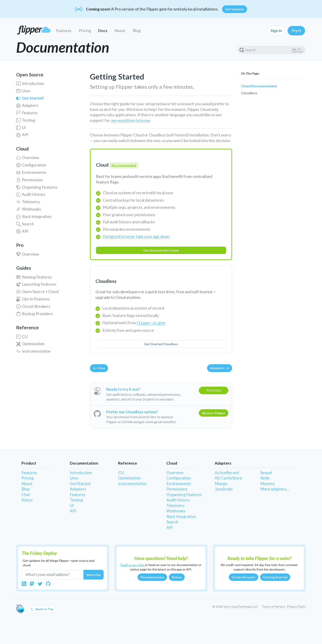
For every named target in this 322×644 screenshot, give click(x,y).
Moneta (267, 484)
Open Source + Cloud (37, 292)
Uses (23, 91)
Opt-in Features (33, 299)
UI (21, 128)
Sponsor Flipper (214, 413)
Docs (103, 31)
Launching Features (36, 284)
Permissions (30, 180)
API (22, 135)
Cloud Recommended (259, 86)
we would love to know (130, 120)
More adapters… (275, 489)
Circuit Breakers (33, 306)
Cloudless (249, 93)
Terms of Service (273, 606)
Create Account (244, 577)
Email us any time (132, 565)
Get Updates (235, 9)
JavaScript (224, 489)
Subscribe (93, 575)
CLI (22, 337)
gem (151, 323)
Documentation (152, 577)
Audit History (31, 194)
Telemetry (28, 202)
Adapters (27, 105)
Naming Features (34, 277)
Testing (26, 120)
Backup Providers (34, 314)
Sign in (276, 31)
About (120, 31)
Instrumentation (33, 351)
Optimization (30, 344)
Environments (31, 172)
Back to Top (42, 609)
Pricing (85, 31)
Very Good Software (238, 606)
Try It (296, 31)
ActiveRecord (227, 473)
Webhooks (29, 209)
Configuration (31, 165)
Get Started (30, 98)
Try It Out (214, 390)
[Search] (272, 50)
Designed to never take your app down (136, 236)
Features (64, 31)
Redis (265, 478)
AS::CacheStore (228, 478)
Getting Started (275, 577)
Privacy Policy (296, 606)
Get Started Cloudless (161, 344)
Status (27, 500)
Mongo (221, 484)
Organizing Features (37, 187)
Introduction (30, 83)
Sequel (266, 473)
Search (25, 224)
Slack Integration (34, 216)
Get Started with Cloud (161, 250)
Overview (28, 158)
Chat (26, 494)
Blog (137, 31)
